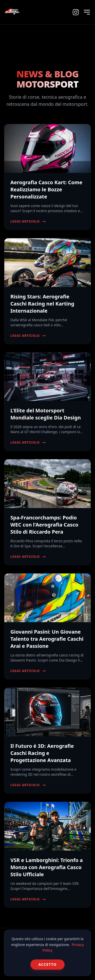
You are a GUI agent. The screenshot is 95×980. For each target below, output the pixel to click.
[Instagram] (76, 12)
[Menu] (87, 12)
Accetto (48, 964)
